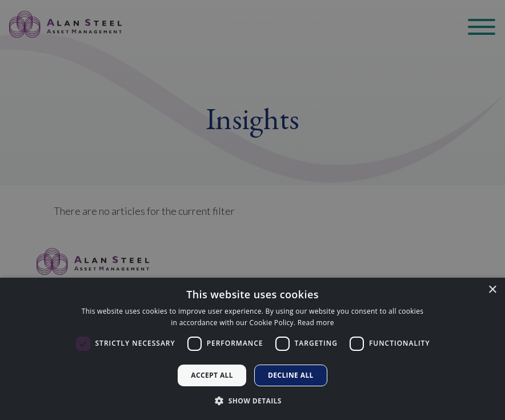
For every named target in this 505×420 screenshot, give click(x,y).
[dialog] (252, 349)
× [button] (492, 290)
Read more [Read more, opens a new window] (316, 323)
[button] (252, 401)
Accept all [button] (212, 375)
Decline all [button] (291, 375)
